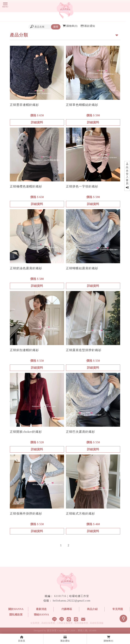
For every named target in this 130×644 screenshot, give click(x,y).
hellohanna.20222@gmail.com (72, 601)
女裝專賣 (35, 623)
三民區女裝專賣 (65, 623)
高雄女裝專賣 (48, 623)
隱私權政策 (16, 615)
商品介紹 (92, 609)
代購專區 (67, 609)
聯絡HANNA (41, 615)
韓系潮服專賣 (81, 623)
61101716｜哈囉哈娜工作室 (72, 596)
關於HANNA (16, 609)
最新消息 (41, 609)
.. (76, 630)
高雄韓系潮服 (97, 623)
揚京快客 (52, 630)
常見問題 (118, 609)
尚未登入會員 (127, 177)
